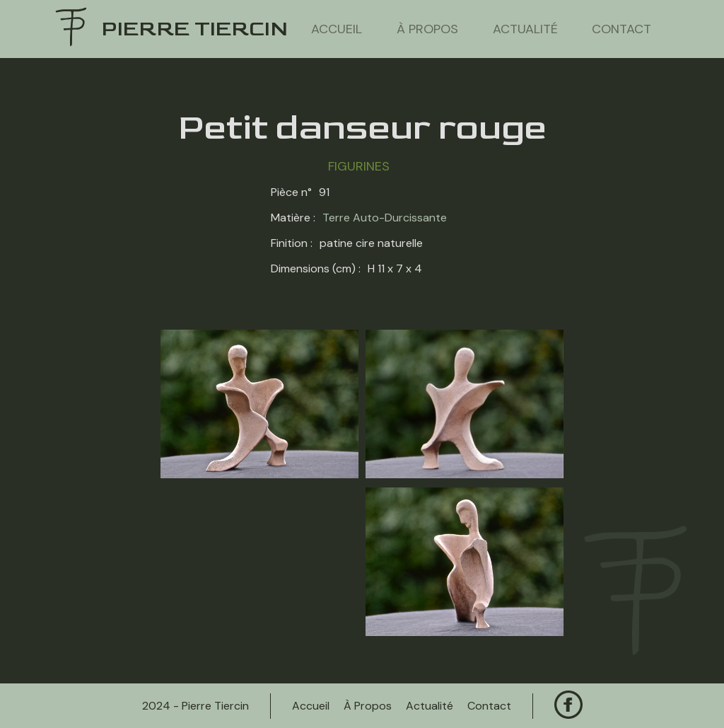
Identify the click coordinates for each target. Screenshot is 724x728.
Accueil (337, 29)
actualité (525, 29)
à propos (427, 29)
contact (621, 29)
